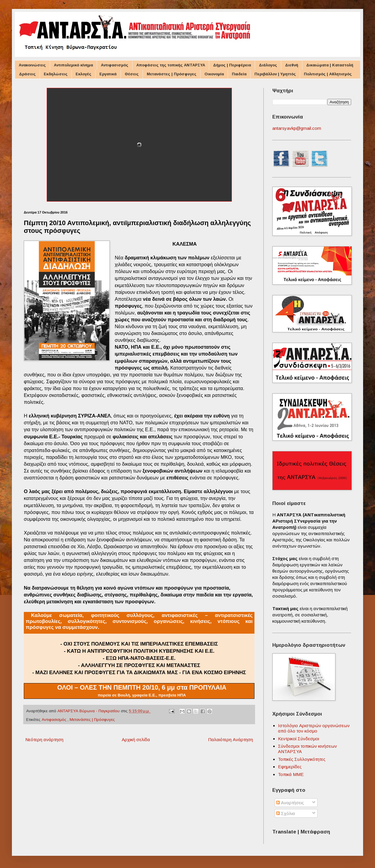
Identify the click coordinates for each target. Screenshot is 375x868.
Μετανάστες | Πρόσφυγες (172, 74)
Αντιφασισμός (115, 65)
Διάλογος (268, 65)
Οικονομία (214, 74)
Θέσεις (132, 74)
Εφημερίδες (290, 767)
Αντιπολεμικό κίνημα (73, 65)
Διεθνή (292, 65)
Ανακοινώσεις (32, 65)
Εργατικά (108, 74)
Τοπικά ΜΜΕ (291, 774)
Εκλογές (83, 74)
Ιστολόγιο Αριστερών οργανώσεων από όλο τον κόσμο (314, 728)
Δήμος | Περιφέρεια (232, 65)
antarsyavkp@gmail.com (297, 128)
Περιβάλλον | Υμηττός (275, 74)
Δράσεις (27, 74)
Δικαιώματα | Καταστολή (330, 65)
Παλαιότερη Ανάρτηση (231, 740)
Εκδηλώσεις (56, 74)
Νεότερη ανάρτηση (44, 740)
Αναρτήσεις (290, 803)
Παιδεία (239, 74)
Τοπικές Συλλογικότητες (302, 759)
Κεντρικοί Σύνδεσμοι (299, 739)
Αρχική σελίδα (136, 740)
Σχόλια (286, 813)
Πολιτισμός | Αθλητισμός (328, 74)
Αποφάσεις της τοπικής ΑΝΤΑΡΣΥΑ (171, 65)
